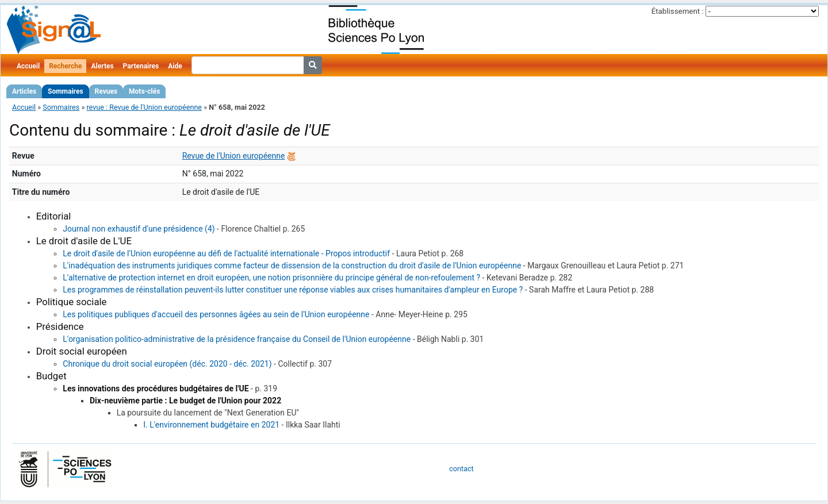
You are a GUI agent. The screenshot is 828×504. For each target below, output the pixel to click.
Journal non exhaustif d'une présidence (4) (139, 229)
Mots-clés (144, 91)
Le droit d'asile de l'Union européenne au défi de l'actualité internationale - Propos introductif (226, 253)
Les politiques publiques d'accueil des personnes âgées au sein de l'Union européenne (216, 314)
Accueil (28, 66)
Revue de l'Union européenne (234, 156)
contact (461, 469)
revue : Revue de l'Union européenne (144, 107)
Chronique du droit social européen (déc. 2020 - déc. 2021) (167, 364)
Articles (24, 91)
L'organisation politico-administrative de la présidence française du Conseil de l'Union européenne (237, 339)
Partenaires (141, 66)
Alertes (102, 66)
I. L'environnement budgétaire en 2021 (211, 425)
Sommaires (65, 91)
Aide (175, 66)
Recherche (65, 66)
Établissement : (678, 11)
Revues (106, 91)
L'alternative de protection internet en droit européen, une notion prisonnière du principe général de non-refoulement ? (271, 278)
